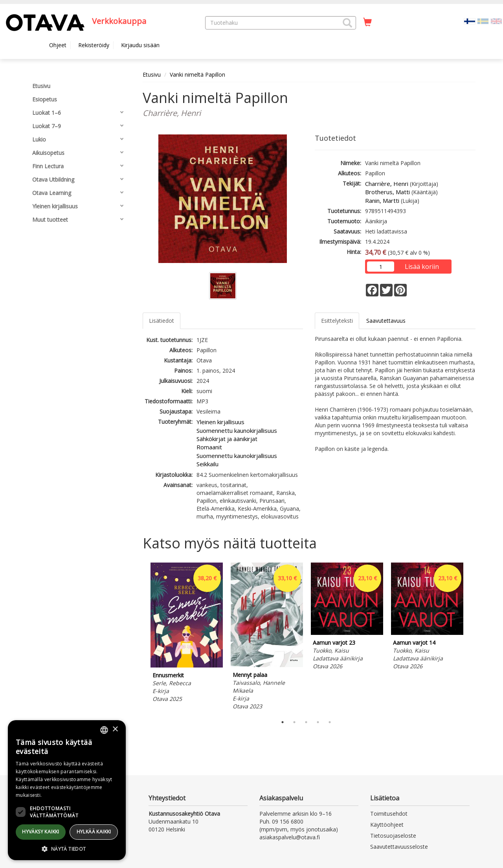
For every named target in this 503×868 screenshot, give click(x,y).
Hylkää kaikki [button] (94, 832)
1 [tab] (283, 722)
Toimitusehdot (389, 814)
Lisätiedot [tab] (162, 321)
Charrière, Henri (387, 184)
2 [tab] (294, 722)
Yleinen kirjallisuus (220, 422)
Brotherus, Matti (387, 192)
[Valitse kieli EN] (496, 21)
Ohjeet (58, 45)
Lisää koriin (422, 267)
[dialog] (67, 790)
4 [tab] (318, 722)
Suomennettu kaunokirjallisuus (237, 430)
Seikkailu (207, 464)
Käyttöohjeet (387, 825)
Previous (141, 638)
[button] (347, 23)
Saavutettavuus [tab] (386, 321)
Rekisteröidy (94, 45)
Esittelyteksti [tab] (337, 321)
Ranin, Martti (382, 200)
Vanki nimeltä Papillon (197, 74)
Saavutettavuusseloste (399, 847)
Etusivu (152, 74)
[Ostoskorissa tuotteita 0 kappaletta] (367, 22)
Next (472, 638)
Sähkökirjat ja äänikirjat (227, 439)
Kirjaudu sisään (140, 45)
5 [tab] (330, 722)
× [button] (115, 729)
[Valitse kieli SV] (483, 21)
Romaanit (209, 447)
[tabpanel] (187, 634)
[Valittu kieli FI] (470, 21)
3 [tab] (306, 722)
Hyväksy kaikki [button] (41, 832)
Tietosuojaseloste (393, 836)
